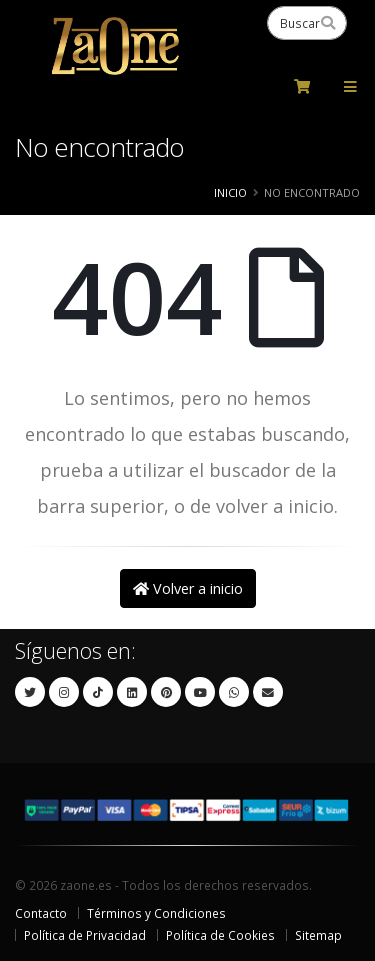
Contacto (41, 913)
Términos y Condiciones (156, 913)
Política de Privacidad (85, 935)
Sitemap (318, 935)
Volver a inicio (188, 588)
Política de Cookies (220, 935)
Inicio (230, 192)
